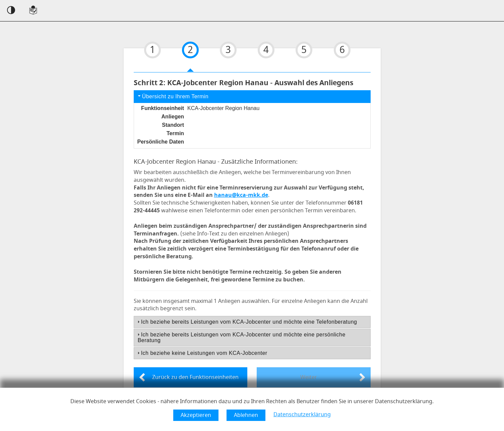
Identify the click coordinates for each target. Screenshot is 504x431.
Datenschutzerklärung (302, 415)
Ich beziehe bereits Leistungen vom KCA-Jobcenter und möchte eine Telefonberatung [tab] (246, 322)
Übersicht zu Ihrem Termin (173, 96)
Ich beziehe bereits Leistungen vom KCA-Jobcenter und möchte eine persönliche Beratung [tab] (241, 338)
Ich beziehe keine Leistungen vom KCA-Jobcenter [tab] (202, 353)
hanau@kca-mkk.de (241, 195)
